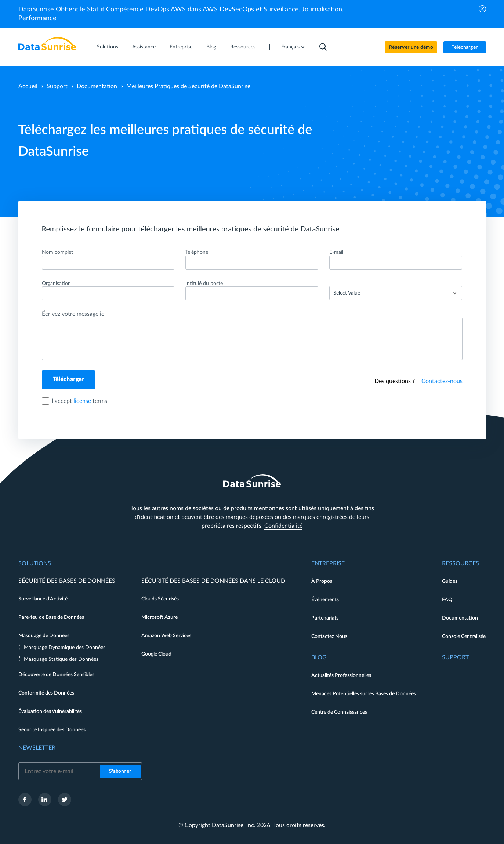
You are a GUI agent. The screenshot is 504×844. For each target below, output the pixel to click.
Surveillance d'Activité (43, 599)
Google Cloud (156, 654)
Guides (450, 581)
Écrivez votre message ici (74, 314)
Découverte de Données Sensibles (56, 675)
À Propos (322, 581)
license (82, 401)
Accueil (28, 86)
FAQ (447, 600)
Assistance (144, 47)
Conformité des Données (46, 693)
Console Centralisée (464, 636)
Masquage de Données (44, 636)
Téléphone (197, 252)
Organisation (56, 284)
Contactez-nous (442, 381)
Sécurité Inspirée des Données (52, 730)
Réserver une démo (411, 48)
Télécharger (465, 48)
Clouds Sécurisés (160, 599)
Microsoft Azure (159, 617)
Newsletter (37, 748)
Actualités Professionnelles (341, 675)
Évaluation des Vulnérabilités (50, 711)
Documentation (97, 86)
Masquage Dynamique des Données (65, 648)
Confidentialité (283, 526)
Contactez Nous (329, 636)
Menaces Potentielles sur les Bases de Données (364, 694)
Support (57, 86)
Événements (325, 600)
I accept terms (79, 401)
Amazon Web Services (166, 636)
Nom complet (57, 252)
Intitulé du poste (204, 284)
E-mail (336, 252)
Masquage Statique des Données (61, 659)
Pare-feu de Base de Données (51, 617)
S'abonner (120, 771)
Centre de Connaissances (339, 712)
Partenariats (325, 618)
